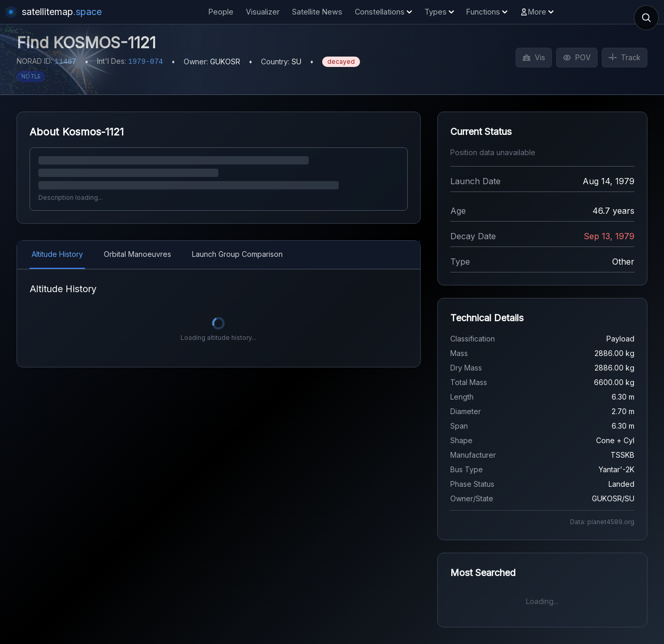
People (221, 12)
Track (625, 57)
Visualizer (263, 12)
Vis (534, 57)
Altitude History (57, 254)
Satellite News (317, 12)
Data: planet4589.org (602, 522)
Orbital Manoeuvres (137, 254)
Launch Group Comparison (237, 254)
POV (577, 57)
